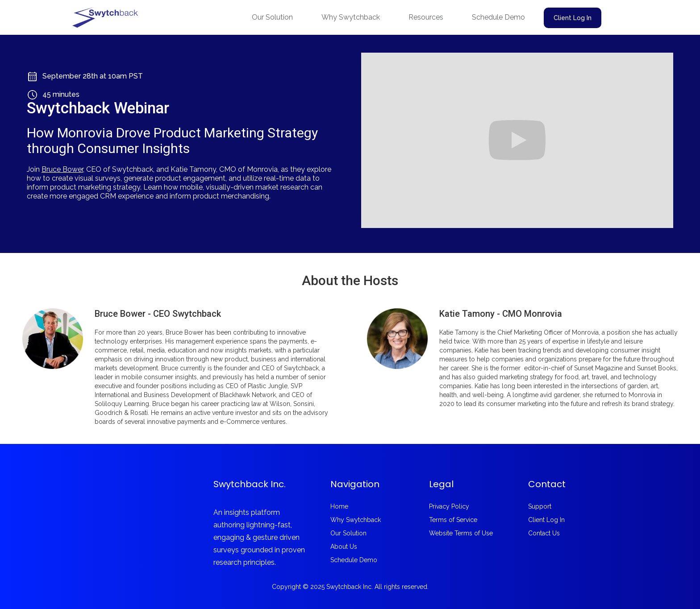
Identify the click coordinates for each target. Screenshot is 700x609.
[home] (105, 18)
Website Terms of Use (461, 533)
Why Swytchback (351, 17)
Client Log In (573, 18)
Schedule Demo (498, 17)
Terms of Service (453, 520)
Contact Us (544, 533)
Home (339, 506)
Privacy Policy (449, 506)
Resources (426, 17)
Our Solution (272, 17)
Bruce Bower (62, 169)
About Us (344, 547)
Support (540, 506)
